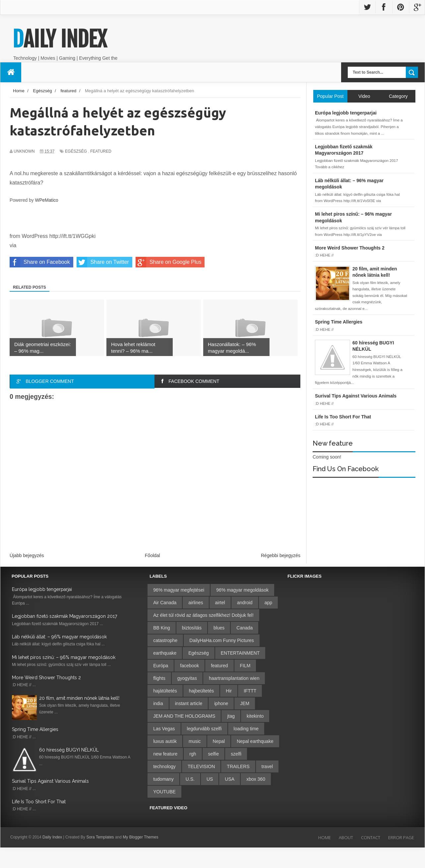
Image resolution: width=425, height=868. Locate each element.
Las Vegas (164, 729)
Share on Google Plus (169, 262)
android (245, 603)
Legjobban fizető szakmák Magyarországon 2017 (64, 616)
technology (164, 766)
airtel (220, 603)
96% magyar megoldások (242, 590)
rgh (193, 754)
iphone (221, 703)
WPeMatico (46, 200)
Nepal (219, 741)
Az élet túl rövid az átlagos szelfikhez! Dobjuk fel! (203, 615)
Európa (161, 666)
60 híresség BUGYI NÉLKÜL (69, 750)
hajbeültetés (202, 691)
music (195, 741)
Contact (371, 837)
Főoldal (152, 555)
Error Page (401, 837)
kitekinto (255, 716)
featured (101, 151)
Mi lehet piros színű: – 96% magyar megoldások (64, 657)
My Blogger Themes (140, 837)
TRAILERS (238, 766)
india (158, 703)
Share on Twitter (103, 262)
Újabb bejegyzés (27, 555)
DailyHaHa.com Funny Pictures (222, 640)
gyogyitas (187, 678)
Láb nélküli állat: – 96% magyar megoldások (59, 637)
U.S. (190, 779)
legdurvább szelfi (204, 729)
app (268, 603)
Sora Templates (100, 837)
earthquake (165, 653)
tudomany (163, 779)
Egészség (76, 151)
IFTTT (250, 691)
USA (230, 779)
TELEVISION (201, 766)
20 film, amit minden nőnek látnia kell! (79, 698)
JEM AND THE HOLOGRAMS (184, 716)
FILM (245, 666)
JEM (245, 703)
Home (325, 837)
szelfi (236, 754)
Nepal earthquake (255, 741)
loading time (246, 729)
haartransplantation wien (234, 678)
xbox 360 (256, 779)
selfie (214, 754)
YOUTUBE (164, 792)
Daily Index (60, 39)
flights (159, 678)
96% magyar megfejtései (179, 590)
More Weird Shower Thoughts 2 (46, 678)
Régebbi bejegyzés (281, 555)
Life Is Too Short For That (39, 802)
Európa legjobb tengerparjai (42, 589)
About (346, 837)
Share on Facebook (40, 262)
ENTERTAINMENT (240, 653)
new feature (165, 754)
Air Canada (165, 603)
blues (219, 628)
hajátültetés (165, 691)
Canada (244, 628)
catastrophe (165, 640)
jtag (231, 716)
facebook (189, 666)
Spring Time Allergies (35, 729)
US (210, 779)
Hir (229, 691)
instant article (189, 703)
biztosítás (192, 628)
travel (267, 766)
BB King (162, 628)
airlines (196, 603)
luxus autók (165, 741)
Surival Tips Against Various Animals (50, 781)
